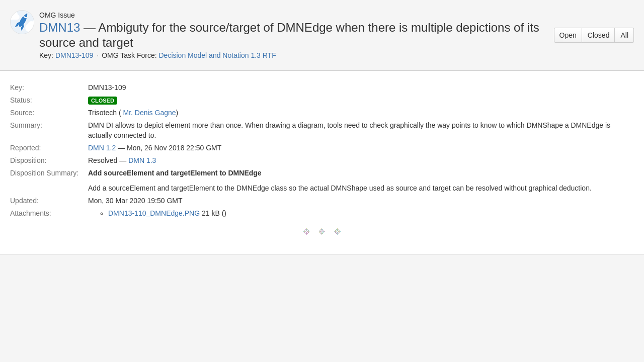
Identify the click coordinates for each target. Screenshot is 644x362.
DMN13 (60, 27)
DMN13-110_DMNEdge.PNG (154, 213)
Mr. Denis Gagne (150, 113)
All (624, 35)
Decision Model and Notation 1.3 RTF (218, 55)
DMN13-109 (74, 55)
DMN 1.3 (142, 160)
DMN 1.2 (102, 148)
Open (568, 35)
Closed (599, 35)
